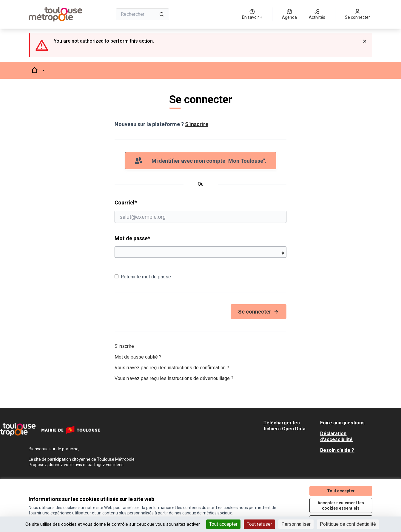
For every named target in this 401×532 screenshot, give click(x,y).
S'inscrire (197, 124)
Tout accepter (341, 491)
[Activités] (317, 14)
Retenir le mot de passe (143, 277)
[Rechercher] (142, 14)
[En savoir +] (252, 14)
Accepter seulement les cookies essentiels (341, 505)
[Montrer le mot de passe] (282, 253)
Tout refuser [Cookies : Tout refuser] (259, 524)
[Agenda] (289, 14)
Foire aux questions (342, 423)
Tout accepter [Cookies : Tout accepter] (223, 524)
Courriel (200, 211)
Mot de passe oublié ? (138, 357)
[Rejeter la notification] (365, 41)
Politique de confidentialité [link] (348, 524)
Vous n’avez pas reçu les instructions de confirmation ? (172, 368)
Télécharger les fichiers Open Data (284, 426)
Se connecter (259, 312)
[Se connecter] (357, 14)
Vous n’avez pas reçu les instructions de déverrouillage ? (174, 378)
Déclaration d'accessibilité (336, 436)
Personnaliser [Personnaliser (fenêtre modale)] (296, 524)
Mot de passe (132, 238)
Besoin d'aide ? (337, 450)
